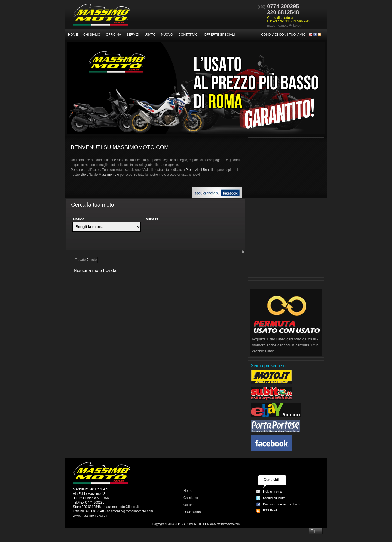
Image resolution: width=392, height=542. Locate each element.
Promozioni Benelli (199, 170)
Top (313, 531)
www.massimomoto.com (91, 516)
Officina (114, 35)
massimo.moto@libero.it (285, 26)
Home (73, 35)
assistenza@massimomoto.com (130, 511)
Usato (150, 35)
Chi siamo (92, 35)
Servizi (133, 35)
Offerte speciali (219, 35)
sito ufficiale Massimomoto (100, 175)
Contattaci (188, 35)
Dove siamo (192, 512)
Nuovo (167, 35)
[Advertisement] (286, 242)
